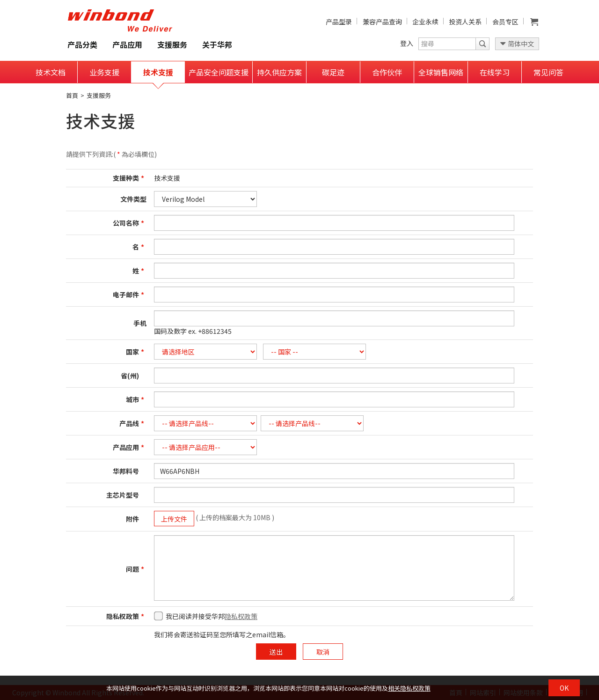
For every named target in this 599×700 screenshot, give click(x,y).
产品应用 (127, 44)
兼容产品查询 (382, 22)
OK (564, 688)
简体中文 (521, 44)
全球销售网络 (441, 72)
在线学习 (495, 72)
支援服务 (172, 44)
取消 (323, 652)
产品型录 (339, 22)
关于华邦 (217, 44)
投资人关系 (465, 22)
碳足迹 (333, 72)
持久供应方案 (279, 72)
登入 (407, 43)
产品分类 (82, 44)
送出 (276, 652)
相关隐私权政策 (409, 688)
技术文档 (51, 72)
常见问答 (548, 72)
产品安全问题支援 (219, 72)
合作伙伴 (387, 72)
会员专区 (505, 22)
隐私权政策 (241, 616)
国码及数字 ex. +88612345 (193, 331)
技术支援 (158, 72)
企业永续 (425, 22)
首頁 (72, 95)
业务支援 (104, 72)
